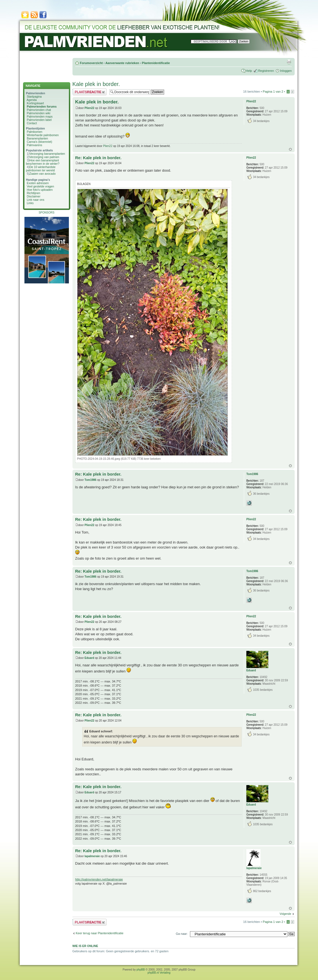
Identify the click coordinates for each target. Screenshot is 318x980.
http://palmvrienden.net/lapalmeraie (99, 879)
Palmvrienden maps (40, 116)
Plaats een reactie (90, 92)
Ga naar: (182, 934)
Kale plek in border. (96, 84)
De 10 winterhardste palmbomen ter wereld (41, 169)
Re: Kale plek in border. (98, 158)
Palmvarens (34, 145)
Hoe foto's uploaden (40, 190)
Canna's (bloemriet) (39, 142)
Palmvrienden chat (39, 110)
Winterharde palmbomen (43, 135)
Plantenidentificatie (156, 63)
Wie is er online (85, 946)
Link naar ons (35, 200)
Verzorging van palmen (44, 157)
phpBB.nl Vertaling (159, 973)
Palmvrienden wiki (38, 113)
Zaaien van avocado (43, 174)
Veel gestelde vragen (40, 186)
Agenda (32, 100)
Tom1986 (90, 480)
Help (249, 71)
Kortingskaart (35, 103)
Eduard (89, 658)
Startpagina (34, 97)
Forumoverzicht (92, 63)
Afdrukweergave (289, 62)
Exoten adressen (38, 183)
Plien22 (89, 108)
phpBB (141, 970)
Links (30, 203)
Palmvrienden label (39, 120)
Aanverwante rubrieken (122, 63)
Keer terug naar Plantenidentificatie (100, 933)
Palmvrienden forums (42, 106)
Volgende (286, 914)
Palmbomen (34, 132)
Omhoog (290, 149)
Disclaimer (33, 196)
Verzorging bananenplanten (47, 154)
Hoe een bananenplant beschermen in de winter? (43, 162)
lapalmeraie (92, 856)
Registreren (266, 71)
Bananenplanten (37, 138)
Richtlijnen (33, 193)
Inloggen (286, 71)
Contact (32, 123)
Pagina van (273, 92)
